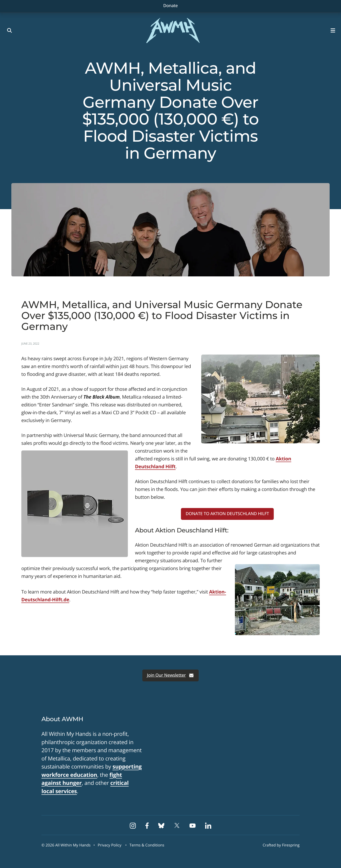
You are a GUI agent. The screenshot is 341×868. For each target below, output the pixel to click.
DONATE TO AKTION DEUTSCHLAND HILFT (227, 514)
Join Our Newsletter (171, 675)
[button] (334, 31)
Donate (170, 6)
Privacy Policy (110, 845)
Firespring (291, 845)
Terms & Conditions (147, 845)
